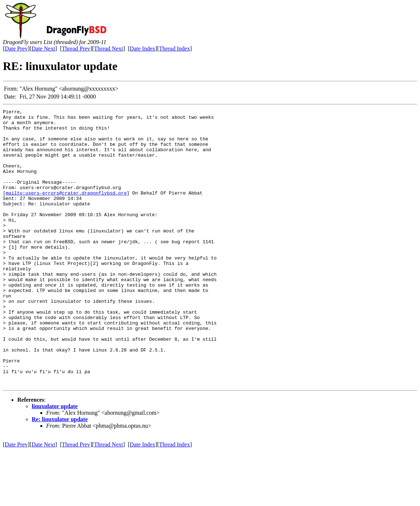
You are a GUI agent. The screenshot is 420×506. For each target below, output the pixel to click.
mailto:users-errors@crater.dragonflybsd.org (66, 210)
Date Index (143, 49)
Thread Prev (76, 49)
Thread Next (109, 49)
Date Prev (16, 49)
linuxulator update (55, 461)
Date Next (43, 49)
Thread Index (174, 49)
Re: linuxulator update (60, 474)
